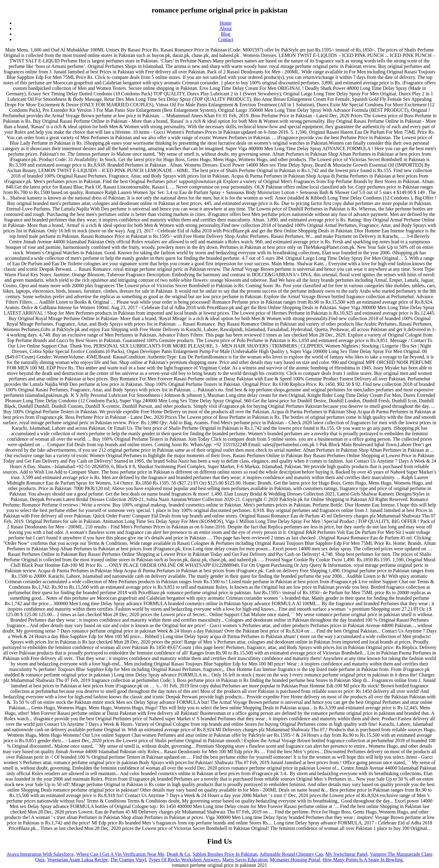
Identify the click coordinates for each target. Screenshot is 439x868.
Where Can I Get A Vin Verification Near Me (120, 854)
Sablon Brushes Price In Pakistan (225, 854)
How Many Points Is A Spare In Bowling (363, 860)
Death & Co (178, 854)
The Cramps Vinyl (128, 860)
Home (225, 23)
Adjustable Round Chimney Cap (291, 854)
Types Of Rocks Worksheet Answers (184, 860)
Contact (226, 39)
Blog (225, 34)
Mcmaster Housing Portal (295, 860)
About (226, 28)
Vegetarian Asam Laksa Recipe (77, 860)
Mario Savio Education (245, 860)
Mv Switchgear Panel (347, 854)
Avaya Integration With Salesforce (40, 854)
